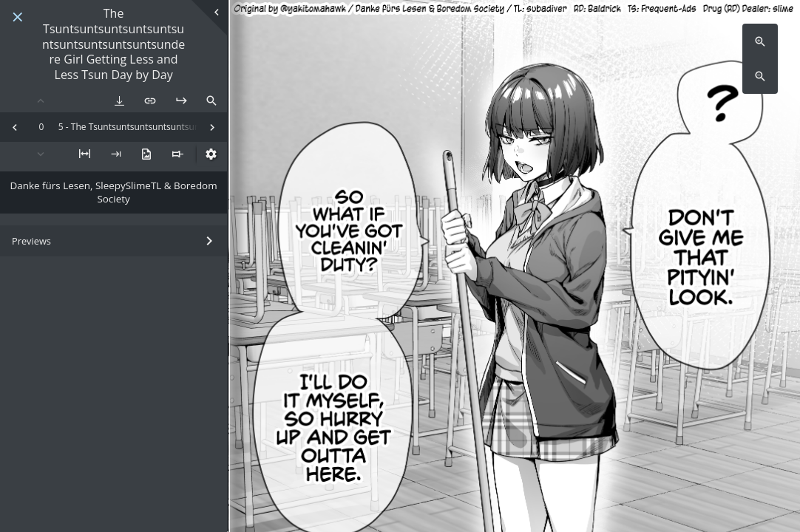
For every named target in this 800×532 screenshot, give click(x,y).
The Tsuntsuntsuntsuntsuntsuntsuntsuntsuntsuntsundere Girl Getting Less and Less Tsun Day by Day (113, 44)
